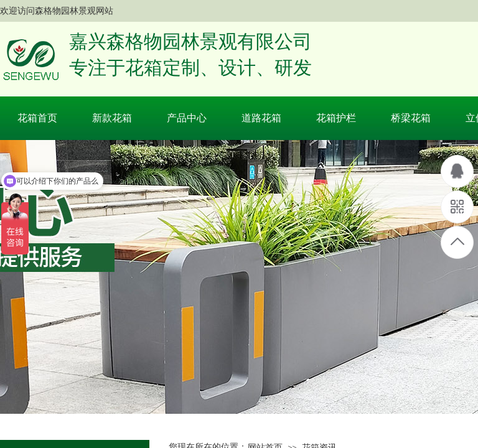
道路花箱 (261, 118)
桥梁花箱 (411, 118)
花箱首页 (37, 118)
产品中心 (187, 118)
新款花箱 (112, 118)
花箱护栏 (336, 118)
